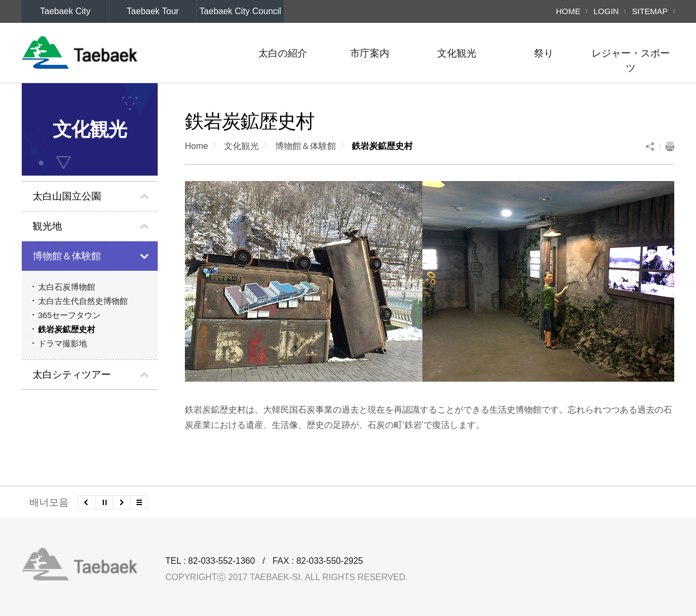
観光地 (47, 226)
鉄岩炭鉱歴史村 (67, 329)
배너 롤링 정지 (104, 502)
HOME (568, 11)
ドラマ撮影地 (63, 343)
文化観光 (457, 53)
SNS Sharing (652, 146)
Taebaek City (66, 11)
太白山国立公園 (67, 196)
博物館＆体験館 (67, 256)
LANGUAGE (51, 34)
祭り (544, 53)
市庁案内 (370, 53)
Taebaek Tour (153, 11)
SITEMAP (650, 11)
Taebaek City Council (240, 11)
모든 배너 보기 (139, 502)
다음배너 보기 (122, 502)
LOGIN (606, 11)
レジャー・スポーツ (631, 61)
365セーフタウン (69, 315)
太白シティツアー (72, 375)
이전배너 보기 (87, 502)
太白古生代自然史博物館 (83, 301)
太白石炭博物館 (67, 287)
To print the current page (667, 146)
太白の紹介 (283, 53)
